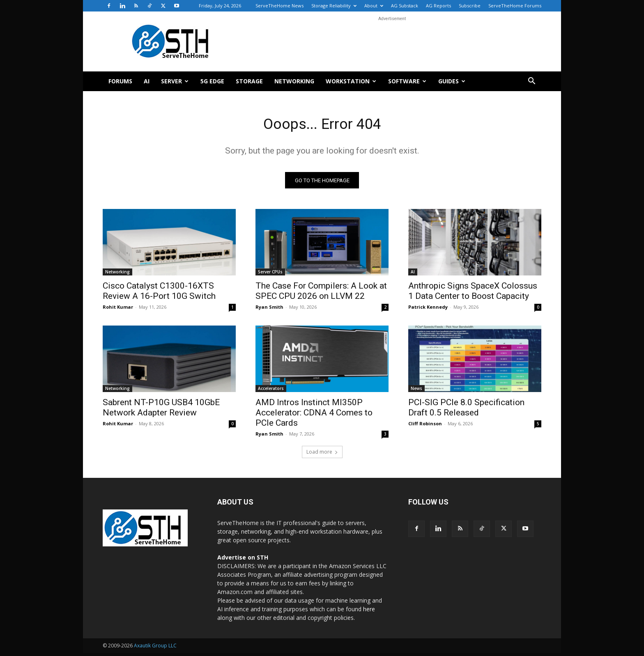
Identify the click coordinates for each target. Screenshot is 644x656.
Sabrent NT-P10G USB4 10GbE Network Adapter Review (161, 410)
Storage (249, 81)
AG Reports (438, 6)
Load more (322, 455)
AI (147, 81)
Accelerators (271, 391)
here (369, 612)
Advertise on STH (243, 560)
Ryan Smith (269, 310)
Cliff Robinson (425, 426)
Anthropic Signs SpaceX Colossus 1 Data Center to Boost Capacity (473, 294)
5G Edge (212, 81)
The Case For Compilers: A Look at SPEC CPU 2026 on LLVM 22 (321, 294)
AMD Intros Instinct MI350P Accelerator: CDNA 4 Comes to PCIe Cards (314, 415)
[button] (531, 82)
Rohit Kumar (118, 310)
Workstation (351, 81)
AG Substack (405, 6)
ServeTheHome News (279, 6)
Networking (294, 81)
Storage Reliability (334, 6)
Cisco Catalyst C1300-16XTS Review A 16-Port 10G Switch (159, 294)
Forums (120, 81)
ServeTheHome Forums (515, 6)
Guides (452, 81)
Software (407, 81)
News (416, 391)
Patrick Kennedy (428, 310)
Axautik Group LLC (155, 648)
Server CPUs (270, 275)
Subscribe (470, 6)
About (374, 6)
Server (175, 81)
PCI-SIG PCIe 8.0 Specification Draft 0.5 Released (466, 410)
